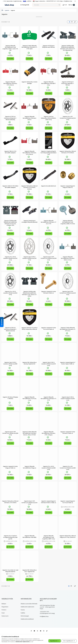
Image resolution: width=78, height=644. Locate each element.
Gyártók (7, 10)
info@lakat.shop (44, 616)
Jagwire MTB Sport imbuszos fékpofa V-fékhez (68, 83)
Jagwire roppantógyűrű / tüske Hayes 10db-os (68, 363)
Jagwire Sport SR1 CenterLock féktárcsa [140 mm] (29, 503)
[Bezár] (75, 1)
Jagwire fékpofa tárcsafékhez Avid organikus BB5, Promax (68, 222)
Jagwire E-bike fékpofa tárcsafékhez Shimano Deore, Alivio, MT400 (29, 433)
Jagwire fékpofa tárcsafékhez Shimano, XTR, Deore (10, 83)
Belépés (4, 604)
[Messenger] (34, 631)
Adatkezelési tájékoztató (27, 607)
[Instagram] (44, 631)
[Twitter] (37, 631)
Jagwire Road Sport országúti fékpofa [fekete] (29, 221)
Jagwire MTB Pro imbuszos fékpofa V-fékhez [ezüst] (10, 329)
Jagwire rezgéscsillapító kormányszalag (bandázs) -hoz (49, 153)
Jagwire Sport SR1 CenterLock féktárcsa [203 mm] (68, 293)
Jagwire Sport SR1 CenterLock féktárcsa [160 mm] (49, 258)
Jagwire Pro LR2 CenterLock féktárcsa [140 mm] (68, 118)
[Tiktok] (47, 631)
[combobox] (47, 5)
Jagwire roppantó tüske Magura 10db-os (10, 467)
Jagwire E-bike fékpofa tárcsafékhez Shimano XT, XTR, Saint (29, 47)
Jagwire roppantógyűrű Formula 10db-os (68, 502)
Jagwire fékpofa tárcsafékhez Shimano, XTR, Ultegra (49, 433)
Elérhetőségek (25, 616)
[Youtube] (41, 631)
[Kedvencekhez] (16, 29)
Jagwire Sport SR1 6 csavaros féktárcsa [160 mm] (68, 399)
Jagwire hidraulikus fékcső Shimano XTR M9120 (68, 152)
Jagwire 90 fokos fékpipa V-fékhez (10, 398)
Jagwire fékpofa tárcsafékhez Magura (29, 467)
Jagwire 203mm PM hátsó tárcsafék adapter (10, 187)
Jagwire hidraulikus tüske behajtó (29, 83)
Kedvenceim (5, 616)
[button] (25, 5)
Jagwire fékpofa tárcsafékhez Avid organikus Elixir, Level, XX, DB (10, 48)
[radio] (72, 22)
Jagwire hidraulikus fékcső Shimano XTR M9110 (10, 502)
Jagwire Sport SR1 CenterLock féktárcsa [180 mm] (10, 433)
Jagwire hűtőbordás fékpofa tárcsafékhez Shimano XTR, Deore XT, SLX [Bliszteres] (68, 48)
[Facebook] (31, 631)
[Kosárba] (10, 59)
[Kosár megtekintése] (72, 5)
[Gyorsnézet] (16, 32)
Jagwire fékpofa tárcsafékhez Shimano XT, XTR (49, 399)
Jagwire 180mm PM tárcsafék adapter (10, 152)
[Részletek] (68, 513)
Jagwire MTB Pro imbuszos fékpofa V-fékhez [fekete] (10, 118)
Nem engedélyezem (69, 641)
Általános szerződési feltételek (29, 604)
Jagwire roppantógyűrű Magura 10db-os (68, 187)
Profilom (4, 610)
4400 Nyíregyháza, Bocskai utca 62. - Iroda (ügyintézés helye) (47, 607)
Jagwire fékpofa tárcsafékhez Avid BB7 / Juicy (49, 83)
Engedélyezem (55, 641)
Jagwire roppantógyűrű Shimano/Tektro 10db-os (49, 502)
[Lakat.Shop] (2, 10)
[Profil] (65, 5)
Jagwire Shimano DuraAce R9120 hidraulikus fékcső (29, 328)
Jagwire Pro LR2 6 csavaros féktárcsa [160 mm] (10, 293)
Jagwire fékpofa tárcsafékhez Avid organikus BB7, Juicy (49, 537)
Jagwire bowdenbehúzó (49, 186)
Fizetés (23, 610)
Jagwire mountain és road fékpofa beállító (10, 571)
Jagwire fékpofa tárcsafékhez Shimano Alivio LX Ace (68, 258)
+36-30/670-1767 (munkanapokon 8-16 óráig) (47, 613)
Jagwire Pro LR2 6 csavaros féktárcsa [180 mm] (49, 468)
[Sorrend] (75, 22)
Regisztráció (5, 607)
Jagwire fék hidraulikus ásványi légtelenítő (29, 363)
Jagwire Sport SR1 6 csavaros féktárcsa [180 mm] (10, 364)
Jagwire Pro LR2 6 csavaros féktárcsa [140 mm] (10, 258)
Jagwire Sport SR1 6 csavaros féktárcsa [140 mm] (29, 258)
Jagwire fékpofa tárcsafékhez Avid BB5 (29, 537)
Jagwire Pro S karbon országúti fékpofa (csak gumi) (10, 537)
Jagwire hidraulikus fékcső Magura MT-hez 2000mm (68, 537)
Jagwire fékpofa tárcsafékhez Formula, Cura (29, 399)
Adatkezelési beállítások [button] (27, 619)
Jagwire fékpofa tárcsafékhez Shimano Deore (29, 118)
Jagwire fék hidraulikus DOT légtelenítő (29, 571)
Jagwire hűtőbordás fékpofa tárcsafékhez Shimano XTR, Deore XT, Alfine (29, 294)
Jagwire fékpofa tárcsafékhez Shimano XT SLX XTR (49, 222)
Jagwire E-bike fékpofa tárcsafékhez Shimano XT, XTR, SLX (68, 329)
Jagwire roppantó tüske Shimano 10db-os (49, 292)
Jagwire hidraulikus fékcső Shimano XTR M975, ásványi (29, 187)
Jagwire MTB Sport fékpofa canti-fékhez (49, 46)
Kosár (3, 613)
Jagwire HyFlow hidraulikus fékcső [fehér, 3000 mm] (49, 118)
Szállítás (23, 613)
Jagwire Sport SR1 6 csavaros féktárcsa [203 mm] (49, 364)
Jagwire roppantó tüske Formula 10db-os (49, 328)
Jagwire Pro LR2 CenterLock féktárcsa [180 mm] (68, 468)
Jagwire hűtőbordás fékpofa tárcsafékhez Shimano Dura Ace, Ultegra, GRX (10, 223)
